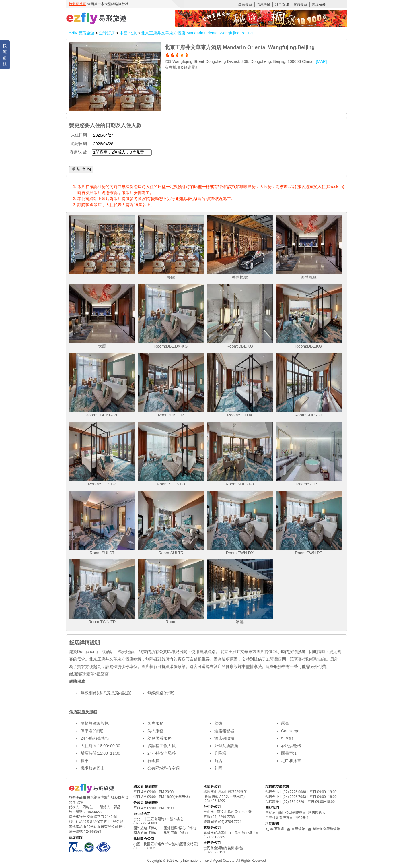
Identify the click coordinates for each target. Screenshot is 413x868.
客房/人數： (80, 152)
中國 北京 (129, 33)
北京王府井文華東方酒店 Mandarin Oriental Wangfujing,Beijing (197, 33)
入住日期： (81, 135)
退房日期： (81, 144)
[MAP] (321, 61)
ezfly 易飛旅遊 (82, 33)
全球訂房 (107, 33)
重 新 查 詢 (81, 169)
